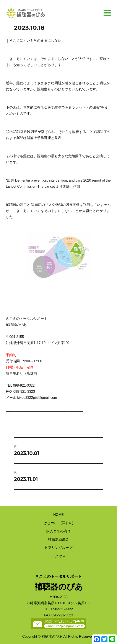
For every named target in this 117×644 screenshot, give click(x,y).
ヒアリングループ (58, 548)
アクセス (58, 556)
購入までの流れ (58, 531)
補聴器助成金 (58, 539)
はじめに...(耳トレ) (58, 523)
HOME (58, 515)
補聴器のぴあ (25, 12)
